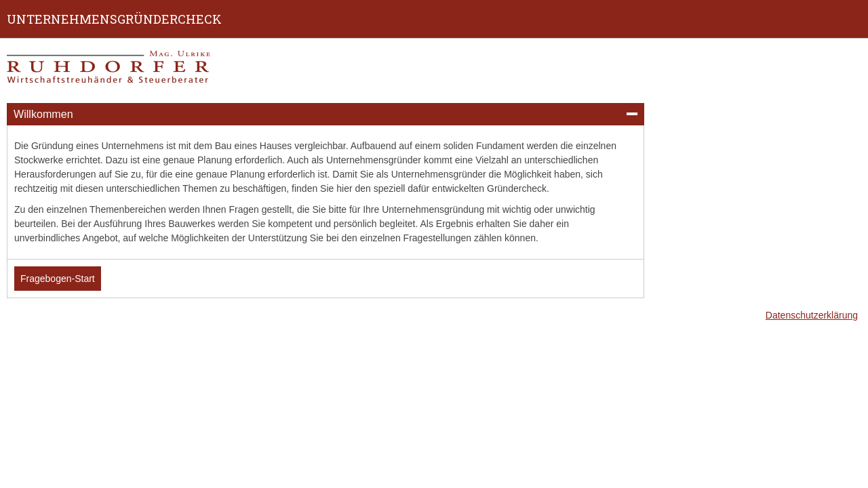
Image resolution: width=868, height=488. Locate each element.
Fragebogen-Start (58, 279)
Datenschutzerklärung (812, 315)
